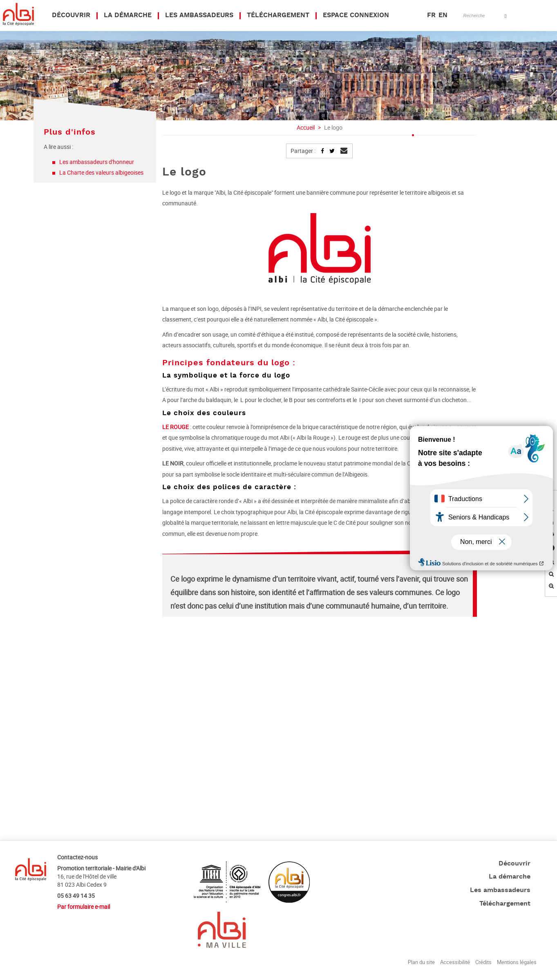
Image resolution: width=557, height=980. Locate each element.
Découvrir (514, 864)
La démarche (510, 877)
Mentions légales (517, 962)
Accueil (306, 127)
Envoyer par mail (343, 153)
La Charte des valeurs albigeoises (101, 172)
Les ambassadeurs (500, 890)
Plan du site (421, 962)
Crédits (483, 962)
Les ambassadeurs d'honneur (97, 162)
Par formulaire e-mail (84, 907)
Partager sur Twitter (332, 151)
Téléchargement (505, 904)
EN (443, 16)
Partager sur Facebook (322, 151)
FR (431, 16)
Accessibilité (455, 962)
